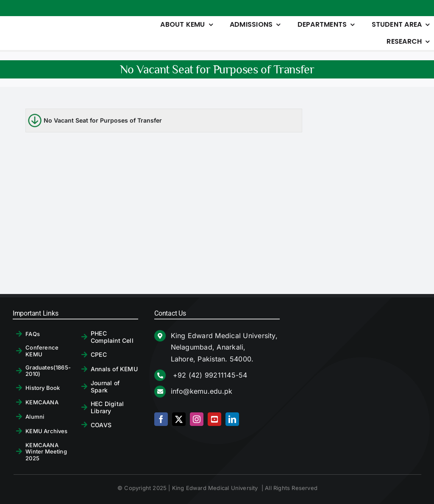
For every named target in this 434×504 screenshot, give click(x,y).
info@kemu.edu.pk (202, 391)
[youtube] (214, 419)
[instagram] (197, 419)
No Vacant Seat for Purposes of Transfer (103, 120)
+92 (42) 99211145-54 (209, 375)
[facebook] (161, 419)
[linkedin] (232, 419)
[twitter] (179, 419)
